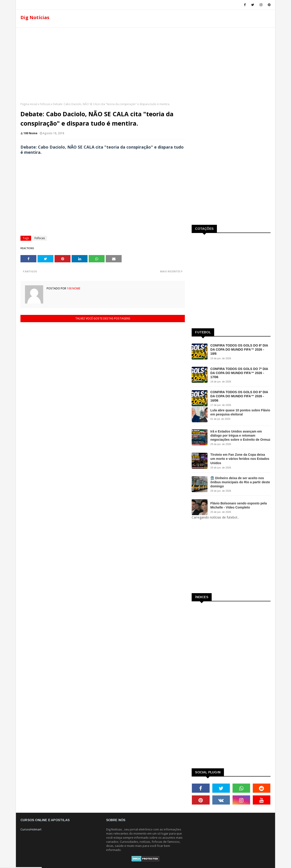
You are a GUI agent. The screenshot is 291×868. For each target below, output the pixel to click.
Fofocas (45, 104)
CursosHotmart (31, 829)
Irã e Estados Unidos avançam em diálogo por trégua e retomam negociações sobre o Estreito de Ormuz (240, 435)
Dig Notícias (35, 17)
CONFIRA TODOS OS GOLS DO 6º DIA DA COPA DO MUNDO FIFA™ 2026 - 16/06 (239, 396)
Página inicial (29, 104)
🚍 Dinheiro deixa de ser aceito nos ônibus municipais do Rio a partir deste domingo (240, 482)
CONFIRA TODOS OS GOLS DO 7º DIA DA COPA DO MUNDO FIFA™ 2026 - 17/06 (239, 373)
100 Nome (30, 133)
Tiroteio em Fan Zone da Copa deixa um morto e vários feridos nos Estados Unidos (240, 459)
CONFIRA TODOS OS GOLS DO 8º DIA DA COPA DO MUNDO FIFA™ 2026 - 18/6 (239, 349)
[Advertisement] (145, 63)
